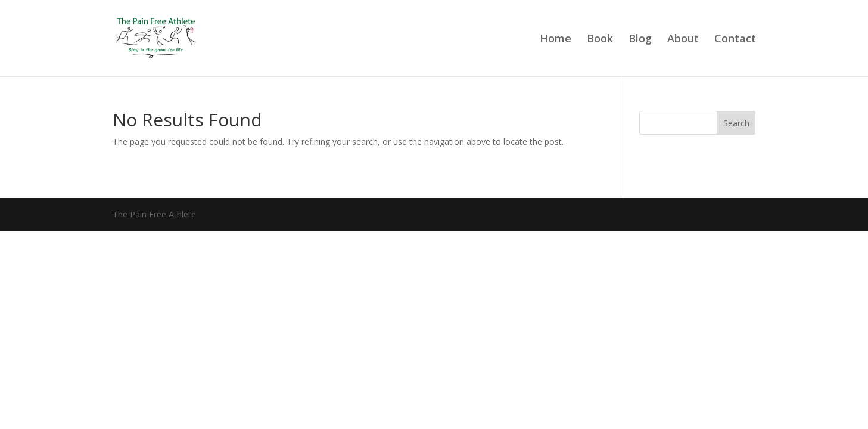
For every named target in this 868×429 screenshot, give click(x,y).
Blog (640, 40)
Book (600, 40)
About (683, 40)
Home (556, 40)
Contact (735, 40)
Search (736, 123)
